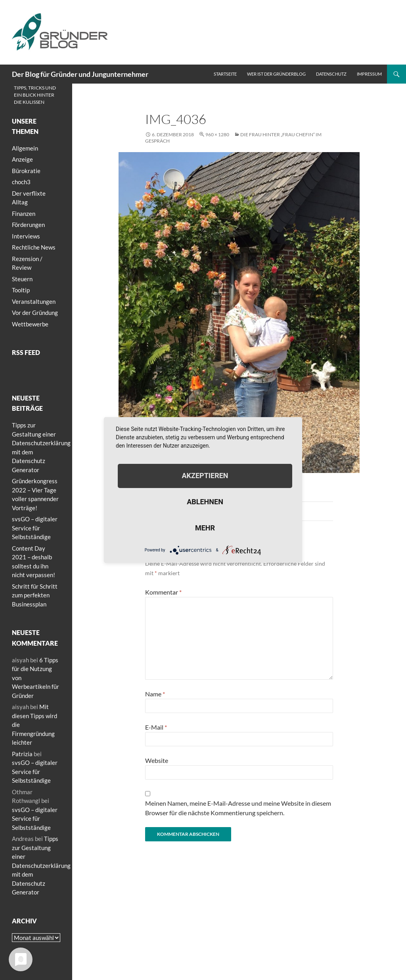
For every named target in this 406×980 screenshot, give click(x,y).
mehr (205, 528)
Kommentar (163, 592)
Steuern (22, 279)
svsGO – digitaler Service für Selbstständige (35, 528)
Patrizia (22, 754)
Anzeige (22, 159)
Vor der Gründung (35, 313)
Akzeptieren (205, 476)
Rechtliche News (34, 247)
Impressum (369, 74)
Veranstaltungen (34, 301)
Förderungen (28, 225)
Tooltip (21, 290)
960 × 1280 (217, 134)
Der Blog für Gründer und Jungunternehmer (80, 74)
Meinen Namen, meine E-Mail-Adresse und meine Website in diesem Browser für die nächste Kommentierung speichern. (238, 808)
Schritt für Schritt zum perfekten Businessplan (35, 595)
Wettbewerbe (30, 324)
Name (155, 694)
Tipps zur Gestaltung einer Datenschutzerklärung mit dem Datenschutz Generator (41, 865)
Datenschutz (331, 74)
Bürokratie (26, 171)
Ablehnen (205, 502)
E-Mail (156, 727)
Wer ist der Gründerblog (276, 74)
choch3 (21, 182)
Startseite (225, 74)
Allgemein (25, 148)
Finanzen (24, 214)
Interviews (26, 236)
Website (157, 760)
